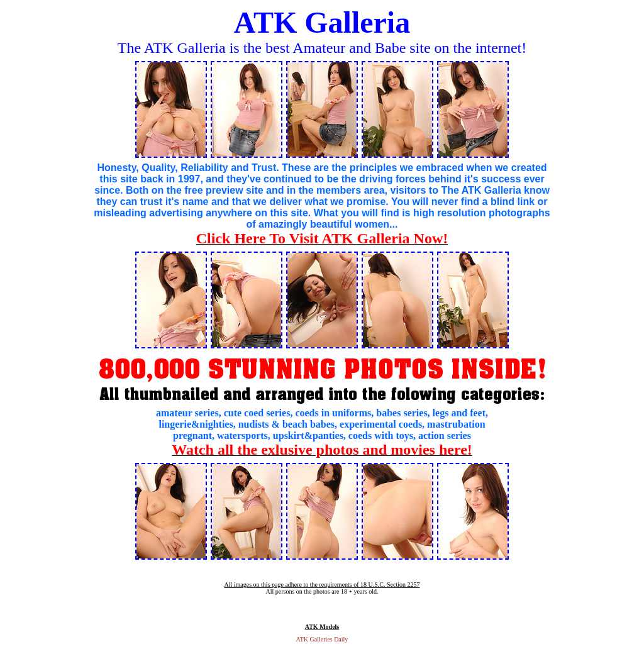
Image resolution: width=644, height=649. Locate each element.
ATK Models (322, 627)
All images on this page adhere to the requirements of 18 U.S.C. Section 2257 (322, 585)
